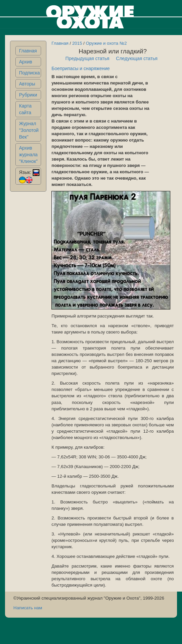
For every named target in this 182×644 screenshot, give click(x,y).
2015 (77, 43)
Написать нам (28, 608)
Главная (28, 51)
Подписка (29, 73)
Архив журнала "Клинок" (28, 155)
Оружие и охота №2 (106, 43)
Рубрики (28, 95)
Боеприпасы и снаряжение (80, 68)
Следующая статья (137, 58)
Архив (26, 62)
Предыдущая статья (87, 58)
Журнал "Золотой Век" (29, 130)
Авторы (27, 84)
